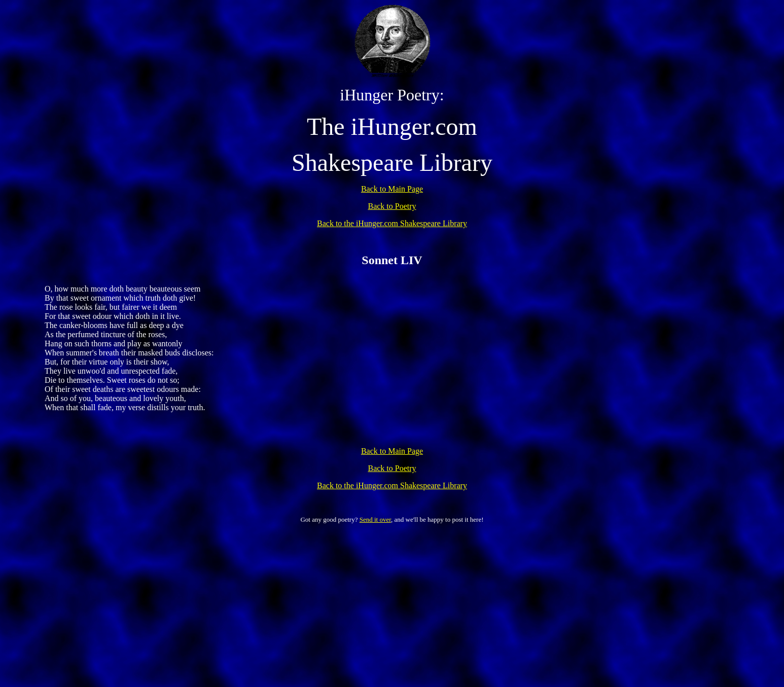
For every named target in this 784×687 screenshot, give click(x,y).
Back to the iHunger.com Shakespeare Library (392, 223)
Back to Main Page (392, 189)
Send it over (375, 519)
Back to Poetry (392, 206)
